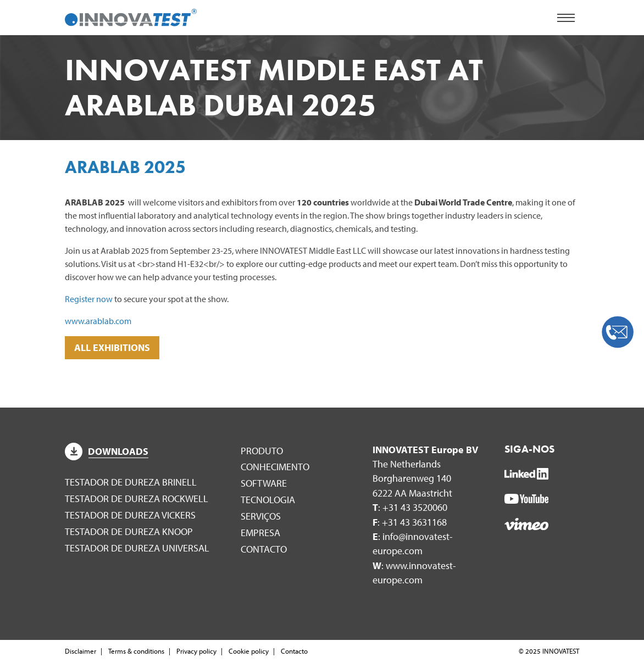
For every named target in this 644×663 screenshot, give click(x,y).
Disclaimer (80, 651)
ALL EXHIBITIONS (112, 347)
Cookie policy (249, 651)
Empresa (260, 533)
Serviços (261, 516)
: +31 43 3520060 (410, 507)
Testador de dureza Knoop (129, 531)
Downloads (107, 451)
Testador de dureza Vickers (130, 515)
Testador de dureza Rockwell (137, 498)
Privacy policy (196, 651)
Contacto (264, 549)
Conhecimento (275, 467)
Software (264, 483)
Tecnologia (268, 500)
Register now (89, 299)
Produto (262, 451)
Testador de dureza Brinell (131, 482)
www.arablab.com (98, 321)
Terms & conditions (136, 651)
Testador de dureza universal (137, 548)
